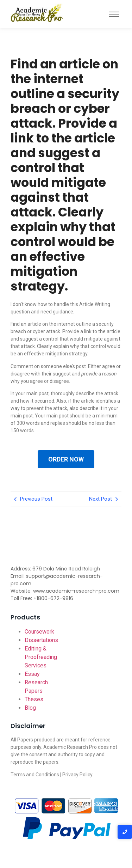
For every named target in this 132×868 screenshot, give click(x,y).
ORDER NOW (66, 459)
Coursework (39, 632)
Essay (32, 674)
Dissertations (41, 640)
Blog (30, 708)
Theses (34, 699)
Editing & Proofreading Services (41, 657)
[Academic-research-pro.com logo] (37, 13)
